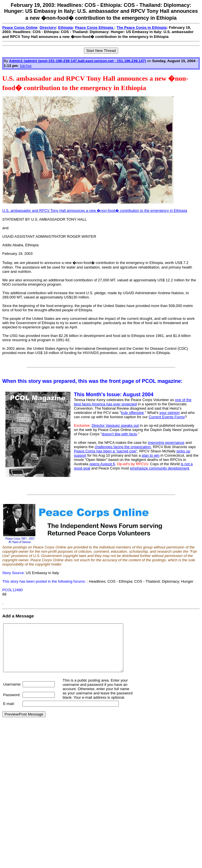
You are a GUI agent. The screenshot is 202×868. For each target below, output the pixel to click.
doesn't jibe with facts (119, 434)
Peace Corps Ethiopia (95, 28)
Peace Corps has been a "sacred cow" (106, 451)
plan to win (151, 455)
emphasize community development (160, 468)
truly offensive (132, 413)
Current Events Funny (167, 417)
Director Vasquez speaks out (115, 425)
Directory (48, 28)
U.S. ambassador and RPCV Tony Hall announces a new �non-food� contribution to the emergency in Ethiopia (95, 211)
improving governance (166, 443)
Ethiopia (65, 28)
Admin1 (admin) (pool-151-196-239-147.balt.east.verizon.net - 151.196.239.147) (78, 61)
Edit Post (26, 66)
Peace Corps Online (20, 28)
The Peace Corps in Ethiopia (142, 28)
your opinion (170, 413)
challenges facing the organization (123, 447)
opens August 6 (102, 464)
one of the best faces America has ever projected (133, 402)
